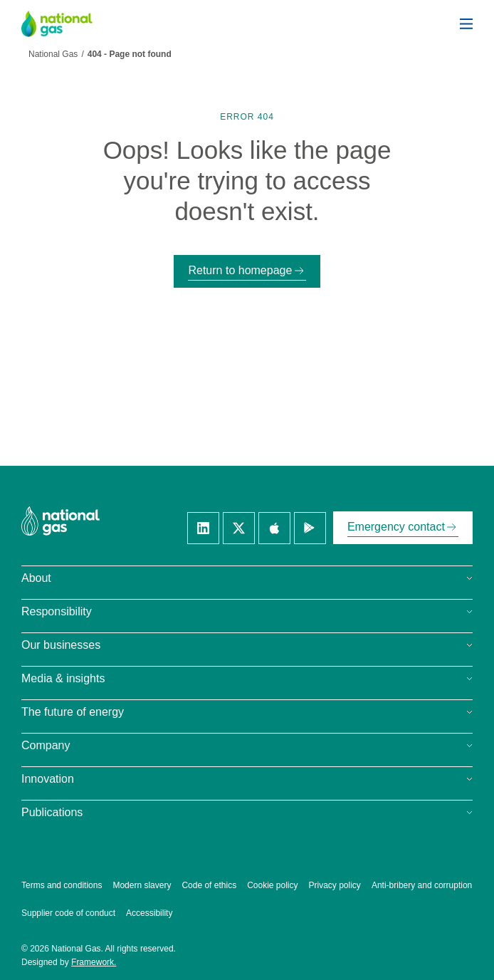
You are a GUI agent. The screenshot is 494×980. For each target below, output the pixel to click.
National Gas (53, 54)
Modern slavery (142, 885)
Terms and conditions (62, 885)
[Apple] (274, 528)
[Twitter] (239, 528)
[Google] (310, 528)
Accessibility (149, 913)
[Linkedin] (203, 528)
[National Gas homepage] (68, 24)
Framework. (94, 962)
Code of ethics (209, 885)
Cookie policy (272, 885)
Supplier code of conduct (68, 913)
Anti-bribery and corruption (422, 885)
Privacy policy (335, 885)
